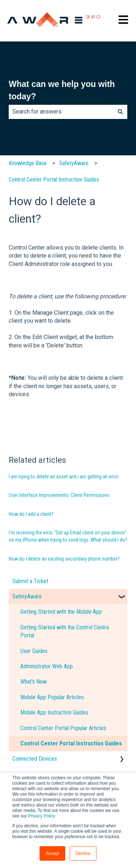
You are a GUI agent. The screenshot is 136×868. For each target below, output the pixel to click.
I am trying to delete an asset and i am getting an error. (64, 477)
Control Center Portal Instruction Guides (54, 180)
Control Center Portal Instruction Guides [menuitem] (71, 743)
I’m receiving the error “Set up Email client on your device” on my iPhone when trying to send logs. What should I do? (68, 536)
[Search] (120, 112)
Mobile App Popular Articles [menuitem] (52, 697)
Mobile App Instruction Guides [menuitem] (54, 712)
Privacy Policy (42, 816)
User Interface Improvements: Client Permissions (59, 495)
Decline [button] (83, 853)
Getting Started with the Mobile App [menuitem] (61, 612)
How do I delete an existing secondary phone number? (64, 559)
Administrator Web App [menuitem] (47, 666)
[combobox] (61, 112)
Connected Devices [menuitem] (35, 759)
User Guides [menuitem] (34, 651)
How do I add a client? (31, 514)
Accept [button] (52, 853)
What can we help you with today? (62, 90)
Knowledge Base (28, 163)
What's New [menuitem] (34, 682)
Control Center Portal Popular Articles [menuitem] (63, 728)
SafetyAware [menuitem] (27, 596)
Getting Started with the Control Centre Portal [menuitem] (65, 631)
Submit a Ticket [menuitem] (30, 581)
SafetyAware (74, 163)
